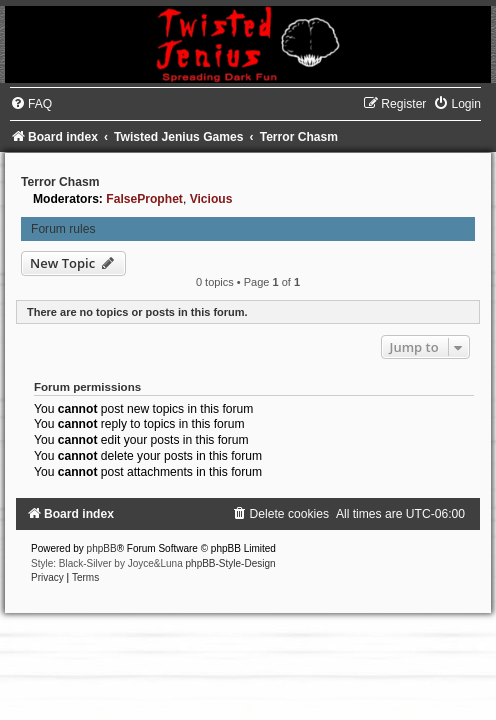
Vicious (211, 199)
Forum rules (63, 229)
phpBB (102, 548)
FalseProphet (144, 199)
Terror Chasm (60, 182)
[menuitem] (31, 104)
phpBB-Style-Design (231, 563)
